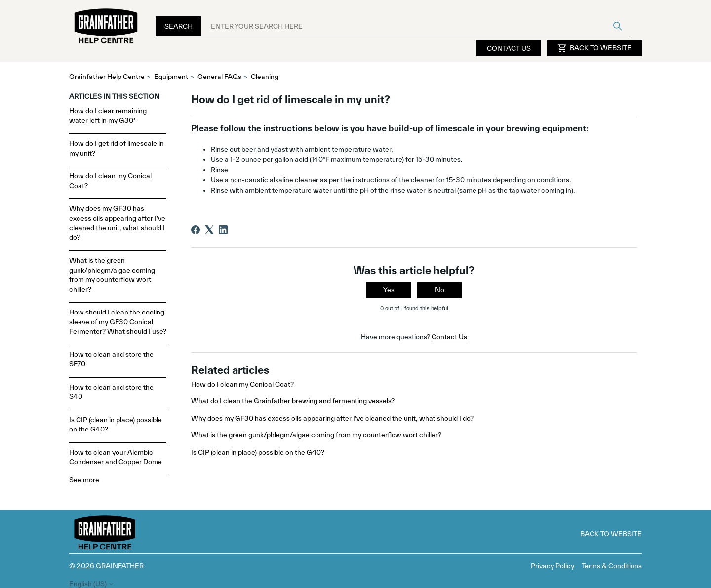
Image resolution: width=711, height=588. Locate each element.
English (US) (92, 584)
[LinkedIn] (223, 230)
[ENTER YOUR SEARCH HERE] (415, 26)
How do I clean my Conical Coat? (110, 181)
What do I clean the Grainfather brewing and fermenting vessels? (293, 401)
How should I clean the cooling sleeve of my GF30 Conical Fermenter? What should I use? (118, 322)
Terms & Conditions (612, 566)
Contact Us (509, 48)
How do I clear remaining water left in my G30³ (108, 116)
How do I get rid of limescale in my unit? (117, 148)
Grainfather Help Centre (107, 77)
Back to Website (594, 48)
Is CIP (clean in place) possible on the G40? (116, 425)
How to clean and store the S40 (111, 392)
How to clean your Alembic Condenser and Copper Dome (116, 457)
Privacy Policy (553, 566)
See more (84, 480)
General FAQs (219, 77)
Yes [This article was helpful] (389, 290)
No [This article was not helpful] (440, 290)
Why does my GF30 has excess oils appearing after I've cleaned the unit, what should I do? (117, 223)
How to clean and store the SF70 (111, 359)
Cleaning (265, 77)
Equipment (171, 77)
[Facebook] (196, 230)
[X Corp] (209, 230)
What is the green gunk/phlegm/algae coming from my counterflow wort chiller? (112, 275)
